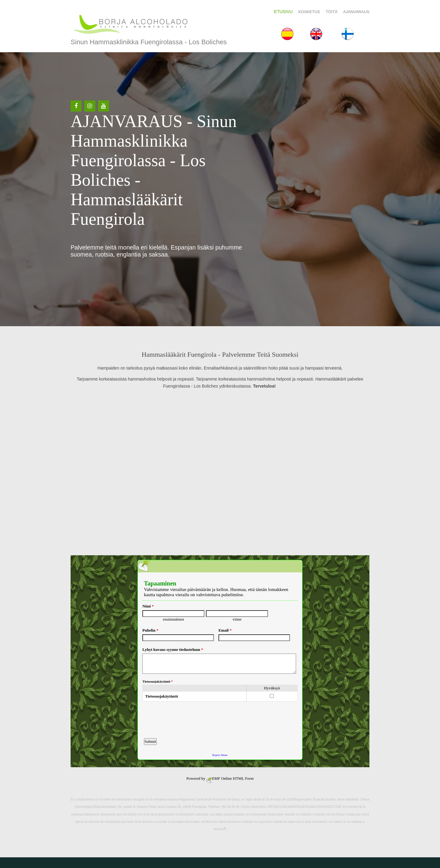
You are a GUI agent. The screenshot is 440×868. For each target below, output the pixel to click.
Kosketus (309, 12)
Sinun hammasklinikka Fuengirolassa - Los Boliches (149, 42)
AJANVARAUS (356, 12)
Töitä (332, 12)
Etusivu (283, 12)
